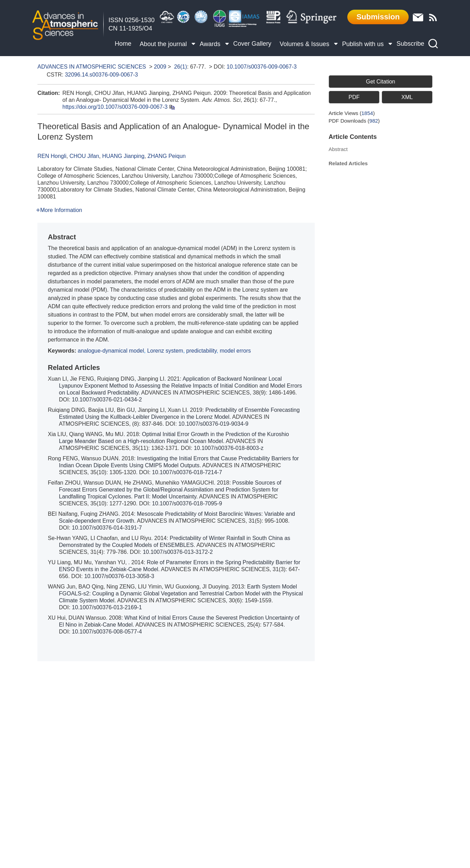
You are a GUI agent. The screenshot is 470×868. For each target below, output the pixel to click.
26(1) (180, 67)
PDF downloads (354, 121)
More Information (59, 210)
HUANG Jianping (123, 156)
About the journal (166, 43)
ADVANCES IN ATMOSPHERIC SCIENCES (92, 67)
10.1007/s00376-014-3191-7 (107, 528)
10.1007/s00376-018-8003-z (229, 448)
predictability (201, 351)
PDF (354, 97)
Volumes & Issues (307, 43)
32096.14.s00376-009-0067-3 (101, 75)
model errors (235, 351)
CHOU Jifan (84, 156)
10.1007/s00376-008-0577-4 (107, 632)
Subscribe (410, 44)
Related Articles (348, 163)
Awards (212, 43)
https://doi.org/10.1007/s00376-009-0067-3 (115, 107)
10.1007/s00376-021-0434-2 (107, 400)
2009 (160, 67)
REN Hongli (52, 156)
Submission (378, 17)
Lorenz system (165, 351)
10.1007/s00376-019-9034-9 (214, 424)
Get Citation (381, 82)
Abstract (338, 149)
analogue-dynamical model (111, 351)
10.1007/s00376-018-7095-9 (187, 503)
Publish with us (365, 43)
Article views (352, 113)
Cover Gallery (252, 44)
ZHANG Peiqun (166, 156)
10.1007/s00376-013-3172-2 (178, 552)
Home (123, 44)
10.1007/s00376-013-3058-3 (119, 576)
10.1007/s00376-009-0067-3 (262, 67)
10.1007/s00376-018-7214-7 (187, 472)
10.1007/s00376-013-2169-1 (107, 607)
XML (407, 97)
